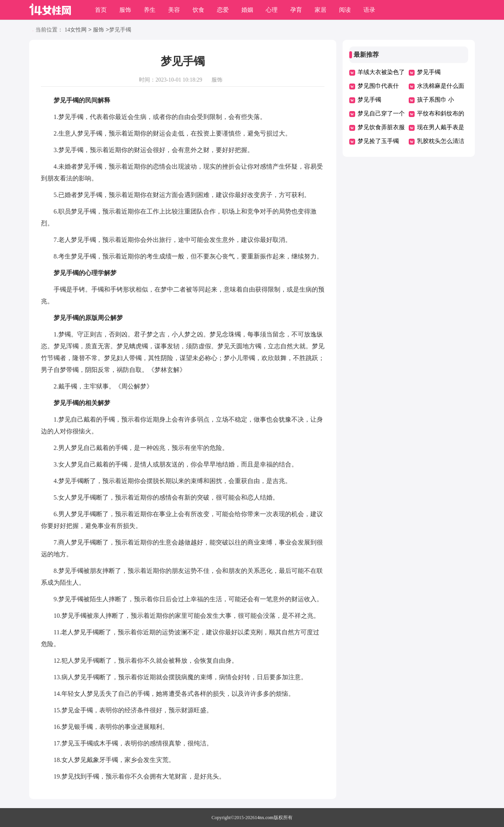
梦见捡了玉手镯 (378, 141)
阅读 (345, 10)
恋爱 (223, 10)
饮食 (198, 10)
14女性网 (76, 30)
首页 (101, 10)
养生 (150, 10)
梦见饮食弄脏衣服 (381, 127)
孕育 (296, 10)
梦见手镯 (429, 72)
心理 (272, 10)
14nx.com (264, 818)
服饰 (125, 10)
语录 (369, 10)
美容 (174, 10)
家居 (321, 10)
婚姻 (247, 10)
